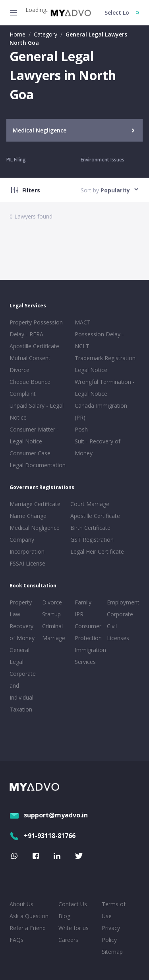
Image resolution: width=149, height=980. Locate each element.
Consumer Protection (88, 632)
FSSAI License (27, 563)
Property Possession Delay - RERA (36, 328)
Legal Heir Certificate (97, 551)
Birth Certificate (90, 528)
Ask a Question (29, 916)
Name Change (28, 516)
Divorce (52, 602)
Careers (68, 940)
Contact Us (73, 904)
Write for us (74, 928)
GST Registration (92, 540)
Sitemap (112, 952)
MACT (83, 322)
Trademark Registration (105, 358)
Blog (64, 916)
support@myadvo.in (49, 815)
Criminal (52, 626)
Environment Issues (103, 160)
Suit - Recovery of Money (98, 447)
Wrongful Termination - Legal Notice (105, 388)
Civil (112, 626)
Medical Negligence (35, 528)
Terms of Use (114, 910)
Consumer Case (30, 453)
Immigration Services (89, 656)
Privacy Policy (111, 934)
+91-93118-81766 (43, 836)
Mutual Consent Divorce (30, 364)
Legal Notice (91, 370)
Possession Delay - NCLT (99, 340)
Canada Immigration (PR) (101, 411)
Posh (81, 429)
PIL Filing (16, 160)
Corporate (120, 614)
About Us (21, 904)
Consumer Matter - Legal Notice (34, 435)
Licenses (118, 638)
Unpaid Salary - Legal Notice (37, 411)
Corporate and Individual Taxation (23, 691)
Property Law (21, 608)
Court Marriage (90, 504)
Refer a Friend (28, 928)
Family (83, 602)
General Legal (19, 656)
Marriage (54, 638)
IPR (79, 614)
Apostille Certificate (34, 346)
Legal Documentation (38, 465)
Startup (51, 614)
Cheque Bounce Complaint (30, 388)
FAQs (16, 940)
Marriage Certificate (35, 504)
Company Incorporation (27, 546)
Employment (122, 602)
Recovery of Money (22, 632)
